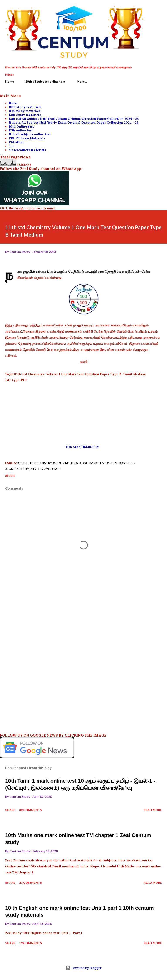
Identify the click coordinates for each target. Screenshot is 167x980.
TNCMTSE (17, 142)
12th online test (21, 130)
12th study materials (25, 115)
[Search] (149, 8)
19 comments (30, 943)
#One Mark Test (93, 463)
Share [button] (10, 476)
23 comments (30, 882)
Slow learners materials (27, 150)
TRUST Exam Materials (27, 138)
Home (10, 81)
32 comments (30, 810)
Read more (153, 810)
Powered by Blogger (83, 968)
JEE (11, 146)
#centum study (66, 463)
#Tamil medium (17, 469)
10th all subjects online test (45, 81)
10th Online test (21, 126)
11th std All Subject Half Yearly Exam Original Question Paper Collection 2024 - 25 (73, 123)
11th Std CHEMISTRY (84, 447)
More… (82, 81)
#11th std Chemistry (35, 463)
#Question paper (121, 463)
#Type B (37, 469)
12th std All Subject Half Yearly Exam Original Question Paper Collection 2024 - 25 (74, 119)
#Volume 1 (53, 469)
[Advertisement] (83, 413)
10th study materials (25, 107)
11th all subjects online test (30, 134)
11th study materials (25, 111)
